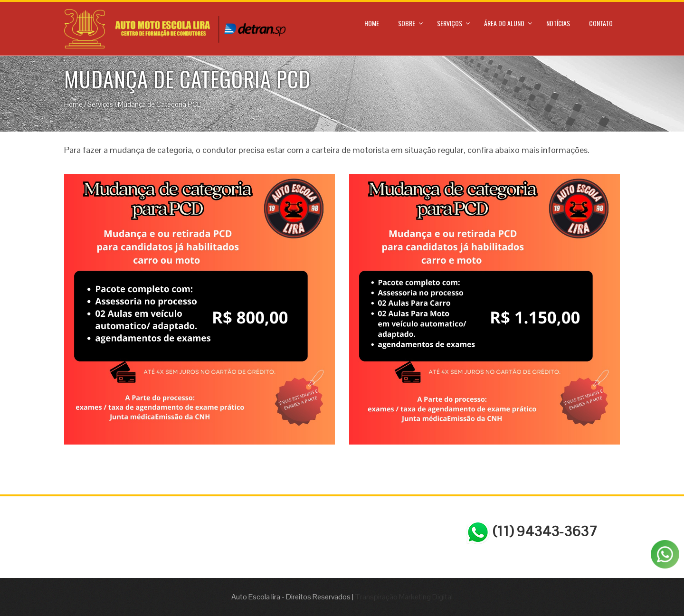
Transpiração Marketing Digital (404, 597)
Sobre (407, 23)
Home (372, 23)
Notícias (558, 23)
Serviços (450, 23)
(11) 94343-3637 (532, 532)
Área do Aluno (504, 23)
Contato (601, 23)
